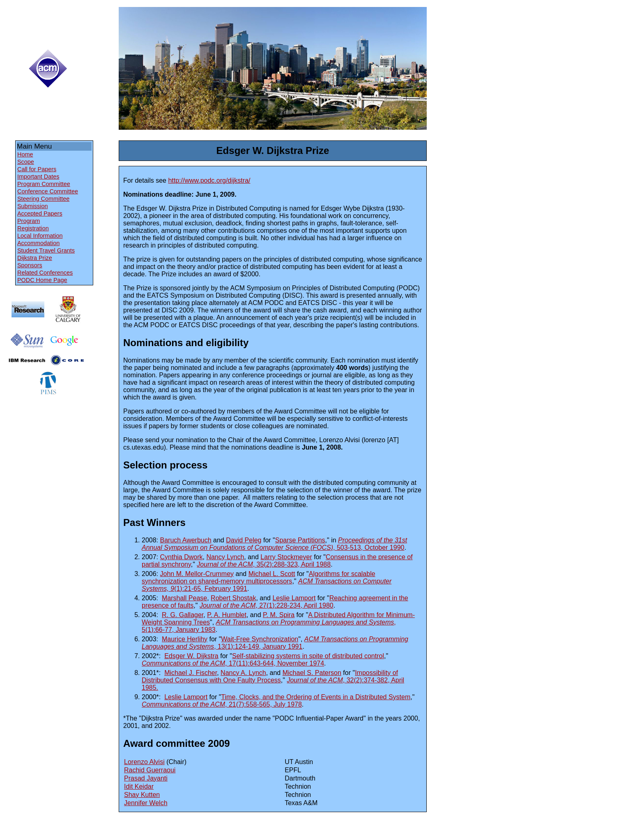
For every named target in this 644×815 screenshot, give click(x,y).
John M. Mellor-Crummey (197, 574)
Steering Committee (43, 199)
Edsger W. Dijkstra (191, 656)
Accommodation (38, 243)
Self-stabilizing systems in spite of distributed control (308, 656)
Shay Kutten (142, 795)
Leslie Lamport (294, 598)
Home (25, 154)
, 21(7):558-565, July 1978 (222, 704)
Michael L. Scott (272, 574)
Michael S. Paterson (312, 673)
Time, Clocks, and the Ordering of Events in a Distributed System (316, 697)
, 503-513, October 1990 (274, 544)
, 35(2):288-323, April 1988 (264, 564)
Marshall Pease (184, 598)
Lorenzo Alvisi (144, 762)
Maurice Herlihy (185, 639)
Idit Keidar (139, 786)
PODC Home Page (42, 280)
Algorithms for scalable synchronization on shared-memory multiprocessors (259, 577)
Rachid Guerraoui (150, 770)
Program (29, 221)
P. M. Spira (279, 615)
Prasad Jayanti (146, 778)
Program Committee (44, 184)
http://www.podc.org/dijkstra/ (209, 180)
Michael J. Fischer (191, 673)
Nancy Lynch (225, 557)
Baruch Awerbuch (185, 540)
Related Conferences (45, 273)
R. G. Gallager (183, 615)
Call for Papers (37, 169)
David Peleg (244, 540)
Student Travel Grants (46, 250)
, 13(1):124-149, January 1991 (275, 643)
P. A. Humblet (227, 615)
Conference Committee (48, 191)
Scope (26, 162)
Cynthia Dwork (181, 557)
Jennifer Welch (146, 803)
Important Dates (38, 177)
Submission (32, 206)
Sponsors (30, 265)
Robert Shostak (233, 598)
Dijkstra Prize (35, 258)
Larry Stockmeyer (286, 557)
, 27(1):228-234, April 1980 (267, 605)
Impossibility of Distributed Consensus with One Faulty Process (270, 676)
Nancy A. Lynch (243, 673)
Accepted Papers (40, 214)
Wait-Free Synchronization (260, 639)
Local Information (40, 236)
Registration (33, 228)
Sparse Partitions (300, 540)
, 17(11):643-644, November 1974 (233, 663)
